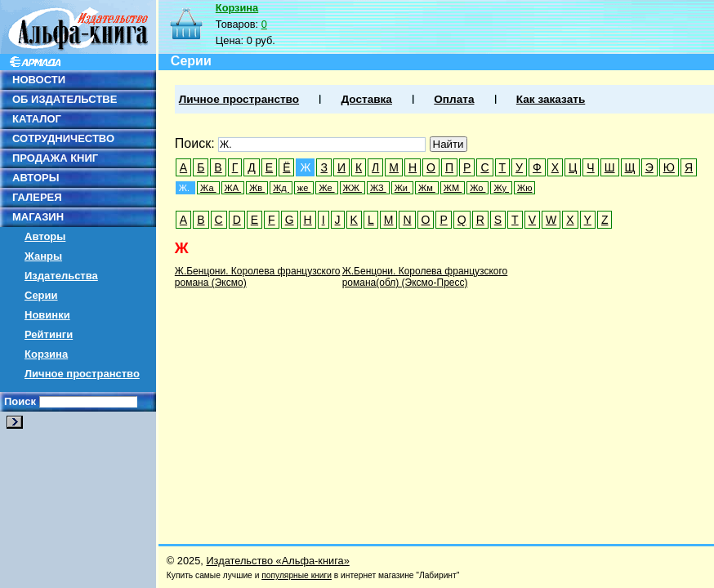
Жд (281, 188)
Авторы (45, 236)
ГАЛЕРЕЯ (37, 197)
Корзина (46, 354)
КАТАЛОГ (37, 119)
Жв (257, 188)
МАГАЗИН (38, 217)
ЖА (233, 188)
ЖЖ (353, 188)
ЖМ (453, 188)
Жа (208, 188)
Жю (524, 188)
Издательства (61, 276)
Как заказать (551, 99)
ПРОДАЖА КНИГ (55, 158)
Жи (402, 188)
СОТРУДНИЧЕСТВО (63, 138)
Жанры (43, 256)
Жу (501, 188)
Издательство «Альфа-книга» (277, 561)
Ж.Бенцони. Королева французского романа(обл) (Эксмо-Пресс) (425, 277)
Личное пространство (82, 374)
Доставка (366, 99)
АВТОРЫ (36, 178)
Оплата (454, 99)
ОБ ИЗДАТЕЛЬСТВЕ (65, 99)
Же (326, 188)
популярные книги (297, 575)
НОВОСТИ (39, 80)
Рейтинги (49, 334)
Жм (427, 188)
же (304, 188)
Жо (477, 188)
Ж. (185, 188)
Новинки (47, 315)
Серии (41, 295)
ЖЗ (378, 188)
